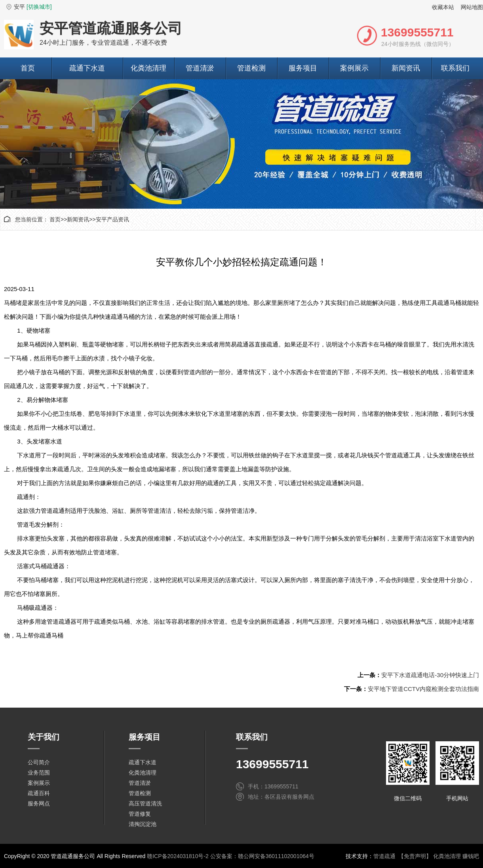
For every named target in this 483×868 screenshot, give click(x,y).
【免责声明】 (415, 856)
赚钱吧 (471, 856)
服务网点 (39, 803)
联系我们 (455, 68)
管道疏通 (384, 856)
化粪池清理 (148, 68)
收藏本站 (443, 7)
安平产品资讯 (112, 219)
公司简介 (39, 762)
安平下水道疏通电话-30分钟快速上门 (430, 675)
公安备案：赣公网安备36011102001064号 (262, 856)
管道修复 (140, 814)
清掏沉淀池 (143, 824)
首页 (28, 68)
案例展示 (354, 68)
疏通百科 (39, 793)
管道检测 (251, 68)
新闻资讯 (406, 68)
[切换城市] (39, 7)
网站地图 (472, 7)
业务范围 (39, 773)
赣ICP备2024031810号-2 (178, 856)
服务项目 (303, 68)
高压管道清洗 (145, 803)
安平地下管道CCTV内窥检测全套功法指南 (423, 689)
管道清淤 (200, 68)
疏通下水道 (87, 68)
